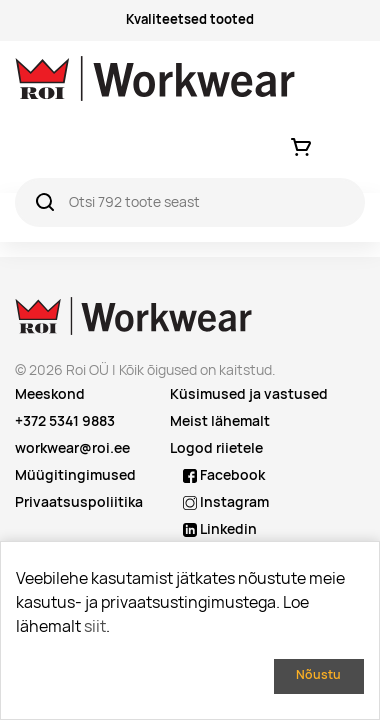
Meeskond (50, 394)
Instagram (226, 502)
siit (95, 626)
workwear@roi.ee (72, 448)
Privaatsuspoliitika (79, 502)
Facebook (224, 475)
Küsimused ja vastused (249, 394)
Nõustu (318, 674)
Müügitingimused (75, 475)
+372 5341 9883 (65, 421)
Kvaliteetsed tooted (190, 19)
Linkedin (220, 529)
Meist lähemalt (220, 421)
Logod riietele (216, 448)
